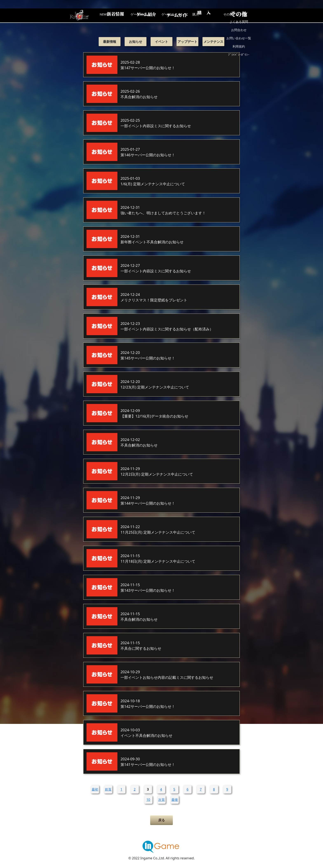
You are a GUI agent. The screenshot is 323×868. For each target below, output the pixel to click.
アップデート (187, 42)
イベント (161, 42)
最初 (95, 789)
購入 (210, 15)
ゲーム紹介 (144, 15)
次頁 (161, 800)
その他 (243, 15)
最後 (175, 800)
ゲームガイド (177, 15)
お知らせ (136, 42)
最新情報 (110, 42)
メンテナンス (213, 42)
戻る (161, 820)
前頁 (108, 789)
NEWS (111, 15)
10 (148, 800)
